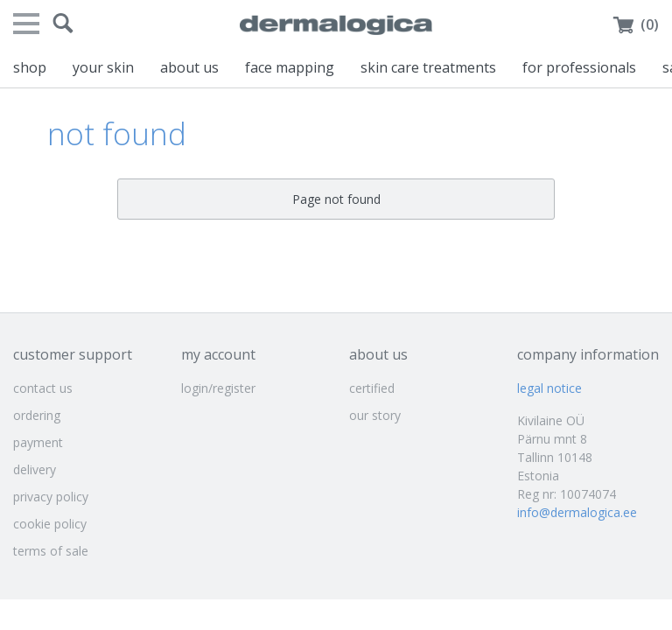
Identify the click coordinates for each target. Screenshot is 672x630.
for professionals (579, 67)
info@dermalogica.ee (577, 512)
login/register (218, 388)
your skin (103, 67)
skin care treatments (428, 67)
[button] (63, 24)
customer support (73, 354)
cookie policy (50, 524)
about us (189, 67)
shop (30, 67)
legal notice (549, 388)
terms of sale (51, 551)
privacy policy (51, 497)
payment (38, 442)
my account (218, 354)
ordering (37, 415)
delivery (35, 469)
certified (372, 388)
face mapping (290, 67)
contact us (43, 388)
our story (375, 415)
